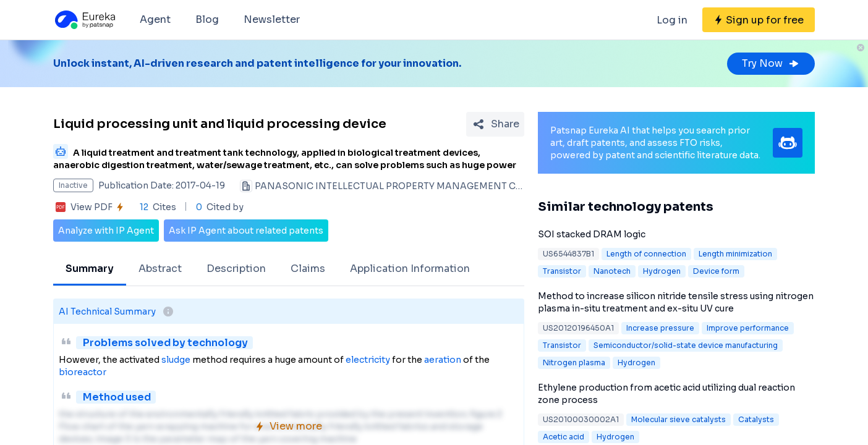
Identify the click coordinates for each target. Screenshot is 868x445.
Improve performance (748, 328)
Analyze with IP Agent (106, 231)
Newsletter (272, 19)
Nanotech (612, 271)
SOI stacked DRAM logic (592, 234)
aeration (443, 360)
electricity (368, 360)
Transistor (562, 271)
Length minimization (735, 254)
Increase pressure (660, 328)
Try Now (771, 63)
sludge (176, 360)
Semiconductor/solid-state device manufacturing (686, 345)
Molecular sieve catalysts (679, 419)
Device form (716, 271)
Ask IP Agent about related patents (246, 231)
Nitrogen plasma (574, 362)
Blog (207, 19)
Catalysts (756, 419)
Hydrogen (662, 271)
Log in (672, 20)
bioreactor (83, 372)
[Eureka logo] (84, 20)
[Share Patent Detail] (495, 124)
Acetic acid (564, 437)
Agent (155, 19)
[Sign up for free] (759, 20)
